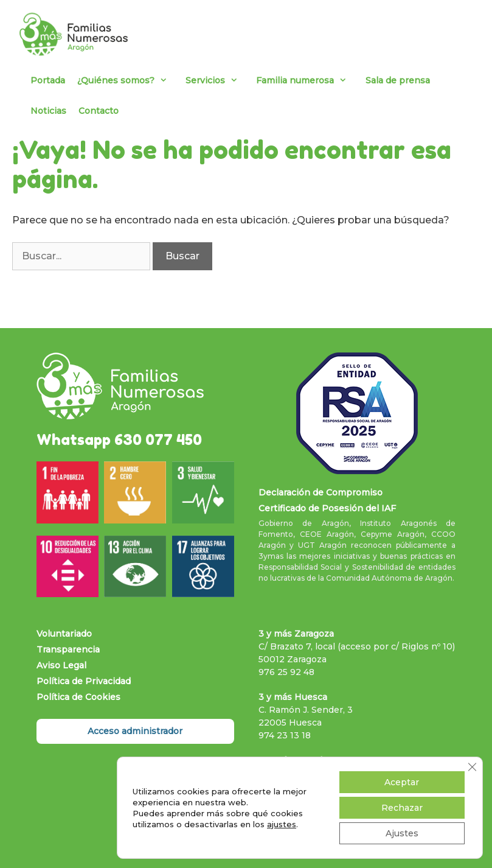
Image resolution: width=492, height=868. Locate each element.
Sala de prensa (398, 80)
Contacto (99, 111)
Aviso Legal (61, 665)
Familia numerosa (307, 80)
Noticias (48, 111)
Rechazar (402, 808)
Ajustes (402, 833)
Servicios (218, 80)
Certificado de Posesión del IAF (327, 508)
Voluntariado (64, 634)
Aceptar (402, 782)
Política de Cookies (78, 697)
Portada (48, 80)
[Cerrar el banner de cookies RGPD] (472, 767)
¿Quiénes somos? (128, 80)
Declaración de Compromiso (320, 492)
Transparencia (68, 649)
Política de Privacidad (84, 681)
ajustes (282, 824)
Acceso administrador (135, 731)
